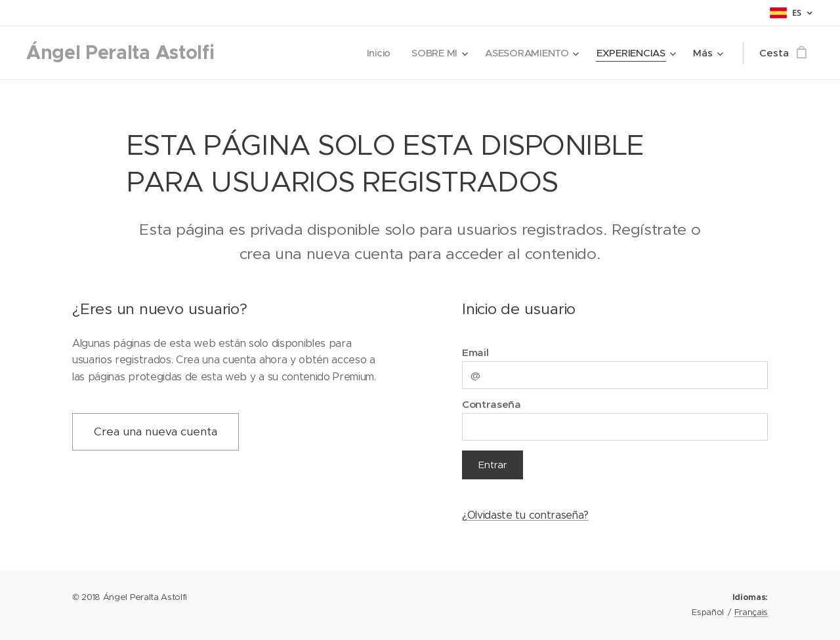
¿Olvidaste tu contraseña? (525, 515)
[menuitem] (376, 53)
